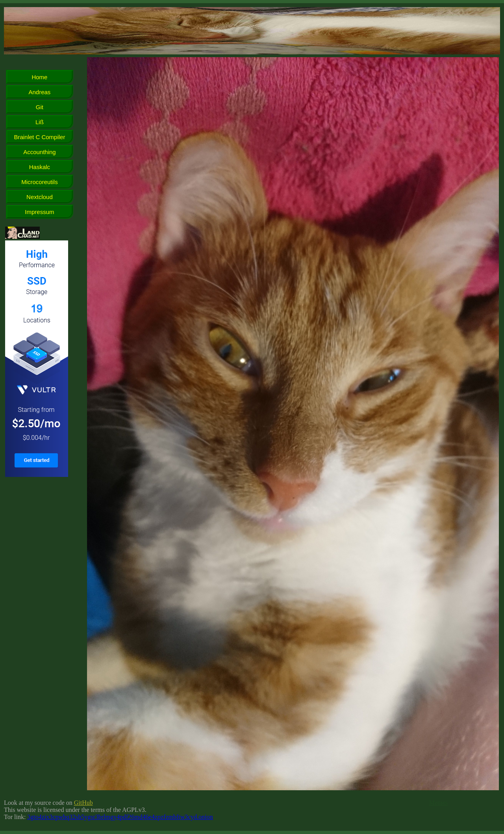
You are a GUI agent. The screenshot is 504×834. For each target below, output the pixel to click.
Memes (438, 803)
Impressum (39, 212)
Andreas (40, 92)
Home (39, 77)
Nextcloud (40, 197)
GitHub (83, 803)
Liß (40, 122)
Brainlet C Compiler (39, 137)
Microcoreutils (40, 182)
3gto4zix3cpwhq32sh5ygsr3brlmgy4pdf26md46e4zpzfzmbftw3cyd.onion (120, 817)
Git (40, 107)
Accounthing (40, 152)
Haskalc (40, 167)
